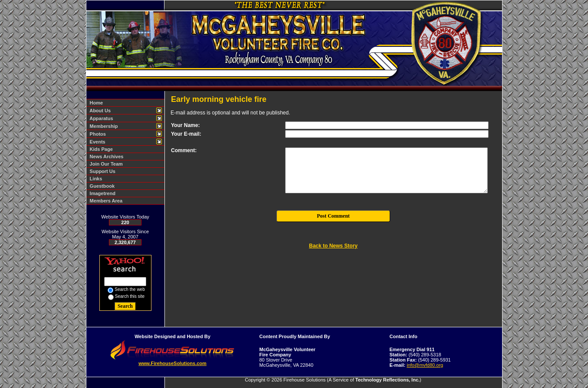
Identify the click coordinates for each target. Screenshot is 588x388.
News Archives (105, 157)
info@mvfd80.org (425, 365)
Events (96, 142)
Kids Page (100, 149)
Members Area (105, 201)
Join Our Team (105, 164)
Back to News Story (333, 246)
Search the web (130, 289)
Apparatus (100, 118)
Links (95, 179)
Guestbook (101, 186)
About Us (99, 111)
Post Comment (333, 216)
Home (95, 103)
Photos (97, 134)
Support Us (101, 171)
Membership (103, 126)
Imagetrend (101, 193)
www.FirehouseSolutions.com (172, 363)
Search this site (130, 296)
